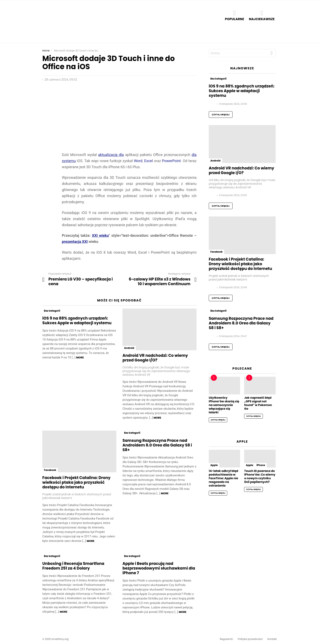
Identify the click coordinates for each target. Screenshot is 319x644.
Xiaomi (143, 35)
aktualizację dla (111, 155)
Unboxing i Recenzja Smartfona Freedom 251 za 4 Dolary (73, 566)
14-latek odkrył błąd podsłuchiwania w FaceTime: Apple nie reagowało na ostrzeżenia (223, 478)
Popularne (234, 15)
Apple (67, 35)
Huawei (98, 35)
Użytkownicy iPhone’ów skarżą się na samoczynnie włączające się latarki (224, 405)
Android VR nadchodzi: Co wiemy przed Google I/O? (155, 358)
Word (138, 161)
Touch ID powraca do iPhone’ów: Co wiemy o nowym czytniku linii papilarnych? (260, 476)
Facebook (50, 470)
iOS (111, 35)
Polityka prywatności (250, 639)
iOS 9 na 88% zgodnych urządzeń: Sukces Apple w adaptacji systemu (77, 321)
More (80, 357)
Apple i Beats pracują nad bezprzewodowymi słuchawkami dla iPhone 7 (159, 568)
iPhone (261, 465)
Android (51, 35)
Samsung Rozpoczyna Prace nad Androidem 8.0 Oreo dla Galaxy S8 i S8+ (157, 445)
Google (82, 35)
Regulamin (227, 639)
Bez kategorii (52, 311)
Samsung (126, 35)
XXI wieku (100, 235)
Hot (214, 378)
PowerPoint (171, 161)
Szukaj (272, 54)
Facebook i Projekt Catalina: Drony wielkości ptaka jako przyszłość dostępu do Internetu (76, 482)
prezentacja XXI (75, 242)
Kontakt (272, 639)
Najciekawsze (262, 15)
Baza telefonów (166, 35)
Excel (149, 161)
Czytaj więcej (221, 115)
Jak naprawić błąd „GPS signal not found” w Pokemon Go (258, 403)
